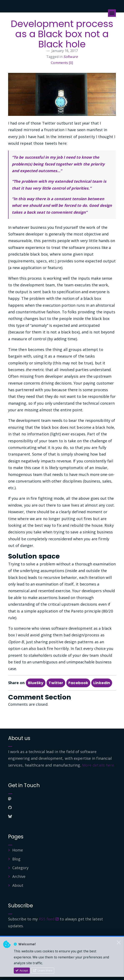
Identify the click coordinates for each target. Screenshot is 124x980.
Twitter (56, 683)
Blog (16, 859)
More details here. (99, 765)
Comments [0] (62, 63)
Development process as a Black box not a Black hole (62, 34)
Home (18, 850)
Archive (19, 876)
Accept (22, 970)
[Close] (119, 942)
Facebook (78, 683)
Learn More (43, 970)
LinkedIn (102, 683)
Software (71, 57)
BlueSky (36, 683)
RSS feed (49, 919)
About (18, 885)
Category (21, 868)
